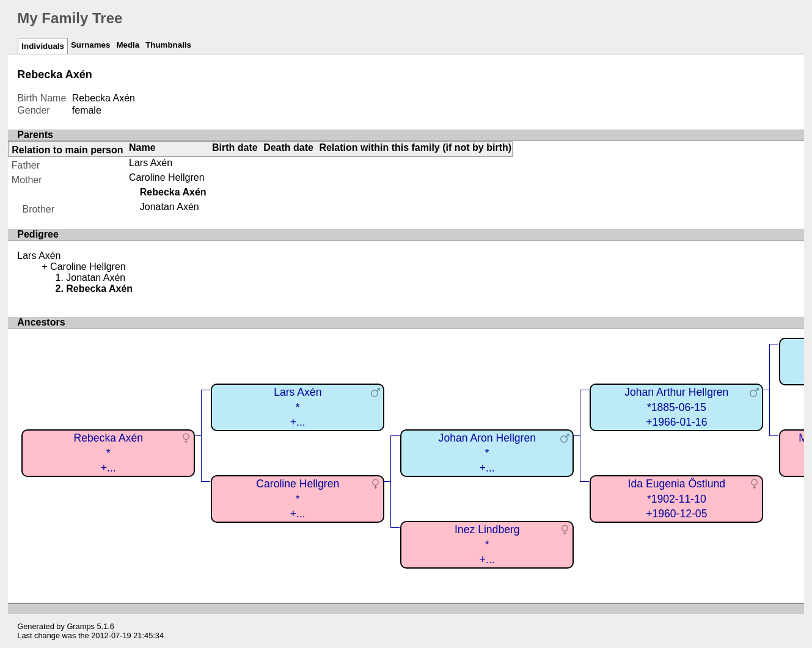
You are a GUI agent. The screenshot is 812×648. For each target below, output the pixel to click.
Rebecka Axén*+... (108, 453)
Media (128, 45)
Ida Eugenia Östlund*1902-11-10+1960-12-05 (677, 499)
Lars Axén (151, 163)
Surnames (90, 45)
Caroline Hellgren (167, 177)
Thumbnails (168, 45)
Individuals (43, 46)
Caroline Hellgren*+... (298, 499)
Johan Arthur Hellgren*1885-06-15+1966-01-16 (676, 407)
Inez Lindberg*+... (487, 544)
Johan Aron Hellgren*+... (487, 453)
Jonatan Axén (170, 207)
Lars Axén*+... (298, 407)
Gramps (81, 626)
